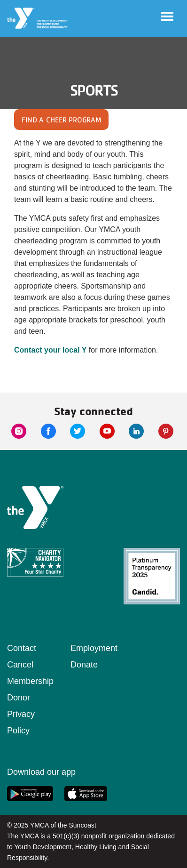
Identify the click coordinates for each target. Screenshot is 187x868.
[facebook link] (48, 431)
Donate (84, 665)
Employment (94, 648)
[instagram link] (19, 431)
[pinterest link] (166, 431)
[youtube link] (107, 431)
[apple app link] (86, 794)
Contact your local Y (50, 350)
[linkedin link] (136, 431)
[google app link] (30, 794)
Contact (22, 648)
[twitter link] (78, 431)
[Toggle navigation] (167, 16)
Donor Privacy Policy (21, 714)
